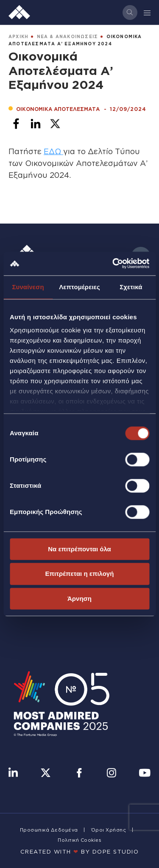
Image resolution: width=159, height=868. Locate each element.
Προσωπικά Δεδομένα (49, 830)
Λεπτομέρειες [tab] (79, 287)
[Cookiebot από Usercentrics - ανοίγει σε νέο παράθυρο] (113, 263)
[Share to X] (55, 124)
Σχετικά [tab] (131, 287)
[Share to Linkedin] (36, 124)
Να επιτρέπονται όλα (79, 549)
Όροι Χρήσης (109, 830)
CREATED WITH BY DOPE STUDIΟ (80, 851)
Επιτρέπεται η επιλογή (80, 574)
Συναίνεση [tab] (28, 287)
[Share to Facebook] (16, 124)
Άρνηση (79, 598)
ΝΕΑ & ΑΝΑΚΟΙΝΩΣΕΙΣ (68, 37)
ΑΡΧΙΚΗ (18, 37)
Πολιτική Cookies (79, 840)
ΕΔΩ (53, 151)
